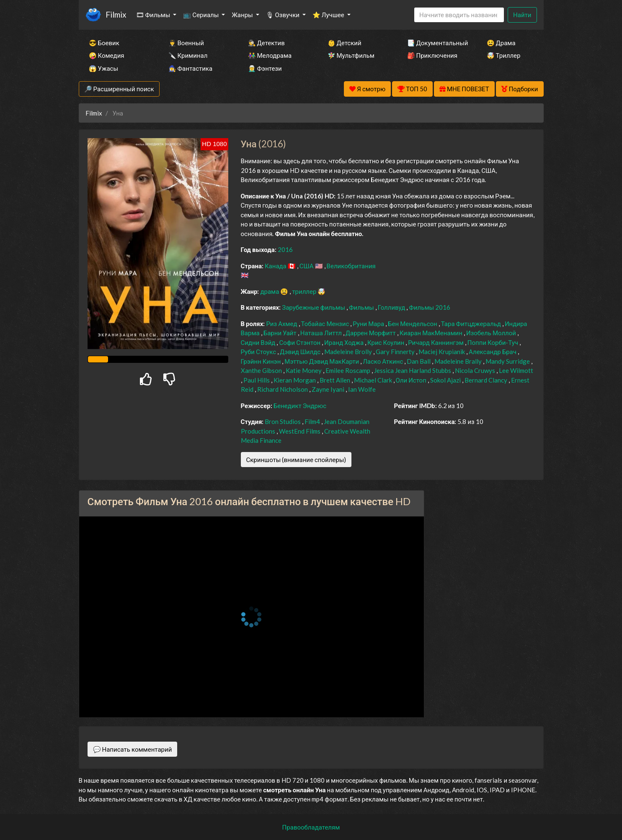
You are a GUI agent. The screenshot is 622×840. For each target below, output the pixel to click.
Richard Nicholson (283, 389)
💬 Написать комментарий (133, 749)
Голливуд (392, 307)
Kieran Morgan (295, 380)
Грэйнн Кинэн (262, 361)
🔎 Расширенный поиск (119, 89)
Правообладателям (311, 827)
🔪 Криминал (188, 55)
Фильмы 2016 (430, 307)
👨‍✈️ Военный (186, 43)
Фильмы (362, 307)
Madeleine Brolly (349, 352)
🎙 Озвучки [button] (283, 15)
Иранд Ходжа (345, 342)
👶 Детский (345, 43)
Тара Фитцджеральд (472, 324)
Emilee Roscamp (348, 370)
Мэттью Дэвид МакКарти (322, 361)
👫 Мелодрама (270, 55)
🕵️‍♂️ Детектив (266, 43)
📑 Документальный (436, 43)
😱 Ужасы (104, 68)
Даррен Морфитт (371, 333)
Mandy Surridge (508, 361)
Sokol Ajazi (446, 380)
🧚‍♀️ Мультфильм (351, 55)
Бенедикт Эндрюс (300, 406)
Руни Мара (369, 324)
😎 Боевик (104, 43)
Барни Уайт (281, 333)
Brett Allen (336, 380)
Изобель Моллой (492, 333)
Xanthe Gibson (262, 370)
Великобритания (351, 266)
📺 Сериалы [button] (201, 15)
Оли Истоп (412, 380)
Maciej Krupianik (442, 352)
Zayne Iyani (329, 389)
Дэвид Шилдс (301, 352)
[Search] (459, 15)
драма (270, 291)
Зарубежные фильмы (314, 307)
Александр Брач (493, 352)
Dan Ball (419, 361)
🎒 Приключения (432, 55)
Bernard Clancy (487, 380)
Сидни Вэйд (259, 342)
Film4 (313, 421)
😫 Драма (501, 43)
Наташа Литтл (322, 333)
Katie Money (304, 370)
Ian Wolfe (362, 389)
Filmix (116, 14)
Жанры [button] (243, 15)
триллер (305, 291)
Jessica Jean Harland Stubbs (413, 370)
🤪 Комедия (107, 55)
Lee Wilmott (516, 370)
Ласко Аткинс (383, 361)
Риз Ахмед (282, 324)
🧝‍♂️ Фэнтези (265, 68)
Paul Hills (257, 380)
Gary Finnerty (396, 352)
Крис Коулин (386, 342)
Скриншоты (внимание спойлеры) (296, 460)
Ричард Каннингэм (436, 342)
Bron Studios (283, 421)
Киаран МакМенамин (432, 333)
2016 (285, 249)
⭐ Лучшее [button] (329, 15)
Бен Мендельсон (413, 324)
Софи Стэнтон (300, 342)
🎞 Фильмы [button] (154, 15)
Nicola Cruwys (476, 370)
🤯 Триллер (504, 55)
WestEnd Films (300, 431)
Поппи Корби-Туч (493, 342)
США (307, 266)
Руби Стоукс (259, 352)
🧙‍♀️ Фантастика (191, 68)
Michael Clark (374, 380)
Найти (522, 15)
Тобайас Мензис (326, 324)
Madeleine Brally (459, 361)
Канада (276, 266)
